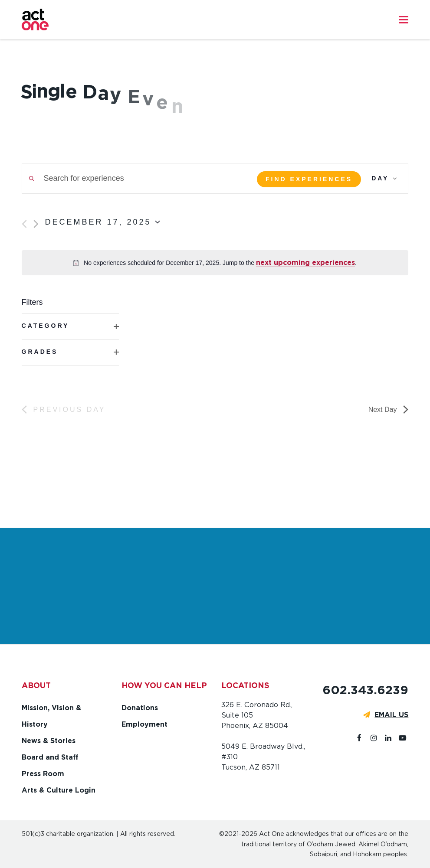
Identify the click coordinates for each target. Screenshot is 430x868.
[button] (404, 20)
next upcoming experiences (305, 263)
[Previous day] (24, 224)
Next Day (389, 410)
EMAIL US (391, 715)
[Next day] (36, 224)
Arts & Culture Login (59, 790)
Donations (140, 708)
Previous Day (64, 410)
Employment (144, 724)
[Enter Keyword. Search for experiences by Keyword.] (134, 178)
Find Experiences (309, 179)
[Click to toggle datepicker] (103, 222)
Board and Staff (50, 757)
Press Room (43, 774)
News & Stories (49, 741)
